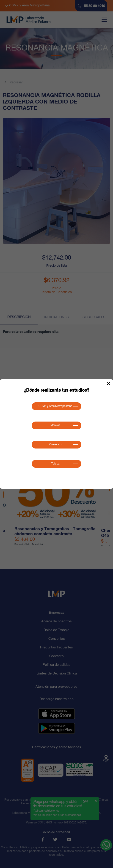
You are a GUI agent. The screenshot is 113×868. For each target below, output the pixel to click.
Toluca (55, 464)
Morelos (55, 425)
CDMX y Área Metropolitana (55, 406)
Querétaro (55, 445)
